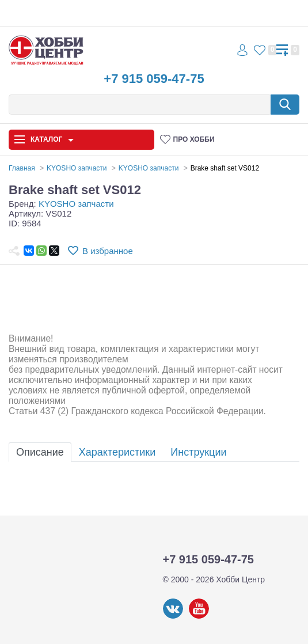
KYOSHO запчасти (76, 204)
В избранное (108, 251)
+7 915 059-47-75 (154, 79)
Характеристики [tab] (117, 452)
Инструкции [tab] (198, 452)
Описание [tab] (40, 452)
